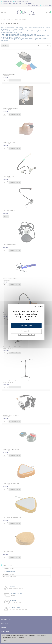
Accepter (6, 640)
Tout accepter (26, 326)
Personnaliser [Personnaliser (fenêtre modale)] (26, 331)
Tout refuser (38, 307)
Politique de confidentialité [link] (27, 335)
